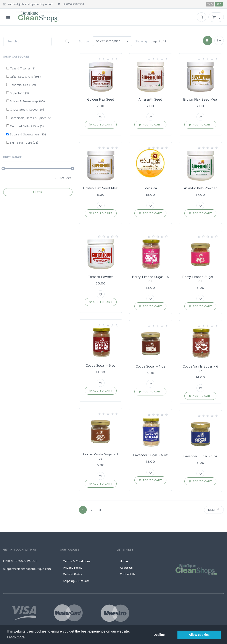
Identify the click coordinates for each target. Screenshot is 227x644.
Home (124, 561)
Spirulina (150, 188)
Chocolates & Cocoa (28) (27, 109)
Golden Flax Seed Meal (101, 188)
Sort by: (85, 41)
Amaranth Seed (150, 99)
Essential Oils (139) (23, 85)
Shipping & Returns (76, 581)
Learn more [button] (16, 637)
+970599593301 (71, 4)
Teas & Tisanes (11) (23, 68)
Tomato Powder (101, 277)
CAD (210, 4)
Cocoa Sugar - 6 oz (101, 365)
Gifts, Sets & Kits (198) (25, 76)
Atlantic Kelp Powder (200, 188)
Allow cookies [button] (199, 635)
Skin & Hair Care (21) (24, 142)
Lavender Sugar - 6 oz (150, 455)
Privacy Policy (73, 568)
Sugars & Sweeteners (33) (28, 134)
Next (214, 510)
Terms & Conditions (77, 561)
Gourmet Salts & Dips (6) (27, 126)
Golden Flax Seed (101, 99)
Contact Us (128, 574)
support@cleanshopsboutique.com (28, 4)
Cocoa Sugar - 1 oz (150, 366)
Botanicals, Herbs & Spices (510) (32, 118)
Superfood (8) (19, 93)
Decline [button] (159, 635)
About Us (126, 568)
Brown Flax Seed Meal (200, 99)
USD (219, 4)
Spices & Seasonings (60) (27, 101)
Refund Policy (73, 574)
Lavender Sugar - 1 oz (200, 456)
